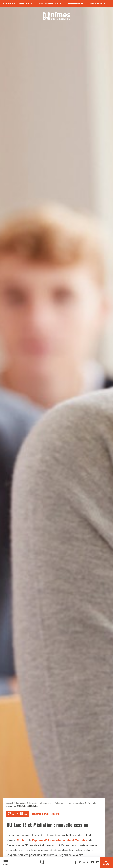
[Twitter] (80, 862)
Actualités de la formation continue (70, 803)
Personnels (98, 4)
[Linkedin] (88, 862)
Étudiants (26, 4)
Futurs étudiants (50, 4)
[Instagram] (84, 862)
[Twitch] (97, 862)
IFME (23, 840)
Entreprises (76, 4)
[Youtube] (93, 862)
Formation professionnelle (40, 803)
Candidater (9, 4)
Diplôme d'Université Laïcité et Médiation (60, 840)
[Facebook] (76, 862)
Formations (21, 803)
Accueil (10, 803)
